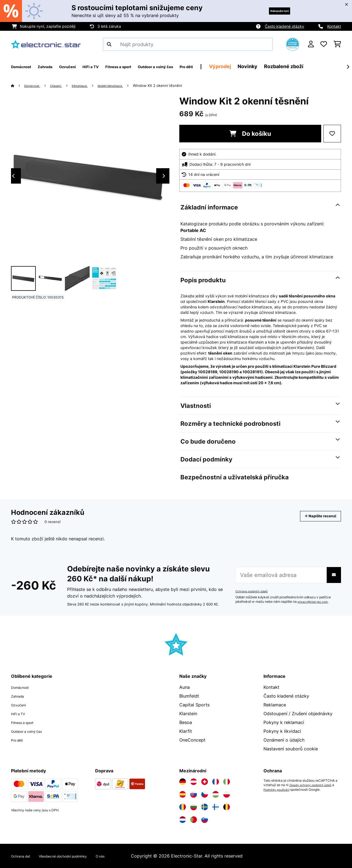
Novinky (298, 66)
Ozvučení (21, 705)
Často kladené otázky (284, 26)
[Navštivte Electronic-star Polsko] (227, 794)
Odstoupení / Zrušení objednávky (298, 714)
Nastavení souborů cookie (291, 749)
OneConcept (192, 740)
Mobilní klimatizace (127, 85)
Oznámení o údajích (284, 740)
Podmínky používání (282, 789)
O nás (126, 856)
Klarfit (186, 731)
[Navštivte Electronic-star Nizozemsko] (183, 820)
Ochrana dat (24, 856)
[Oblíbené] (324, 44)
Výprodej (271, 66)
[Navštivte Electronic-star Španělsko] (183, 794)
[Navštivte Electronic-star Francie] (216, 782)
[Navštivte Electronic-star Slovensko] (194, 794)
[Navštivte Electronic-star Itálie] (227, 782)
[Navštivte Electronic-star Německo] (183, 782)
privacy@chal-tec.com (315, 602)
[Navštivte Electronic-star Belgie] (227, 807)
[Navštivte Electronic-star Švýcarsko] (205, 782)
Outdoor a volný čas (32, 731)
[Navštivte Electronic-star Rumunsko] (183, 807)
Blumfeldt (189, 696)
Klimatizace (91, 85)
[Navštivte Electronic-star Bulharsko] (194, 807)
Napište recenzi (315, 516)
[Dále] (348, 67)
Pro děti (19, 740)
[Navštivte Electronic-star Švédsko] (205, 807)
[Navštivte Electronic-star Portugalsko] (194, 820)
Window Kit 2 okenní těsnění (179, 85)
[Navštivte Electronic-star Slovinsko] (205, 820)
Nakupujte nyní (271, 11)
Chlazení (63, 85)
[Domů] (18, 85)
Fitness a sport (27, 722)
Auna (185, 687)
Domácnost (35, 85)
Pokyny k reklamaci (284, 722)
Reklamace (275, 705)
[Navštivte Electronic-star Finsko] (216, 807)
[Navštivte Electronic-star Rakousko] (194, 782)
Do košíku (250, 134)
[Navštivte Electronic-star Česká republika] (205, 794)
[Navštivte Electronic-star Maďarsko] (216, 794)
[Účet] (311, 44)
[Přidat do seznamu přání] (332, 134)
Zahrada (20, 696)
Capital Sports (194, 705)
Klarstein (188, 714)
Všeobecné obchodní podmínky (78, 856)
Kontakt (334, 26)
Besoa (186, 722)
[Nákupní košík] (337, 44)
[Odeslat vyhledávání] (109, 44)
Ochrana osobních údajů (254, 591)
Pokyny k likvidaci (282, 731)
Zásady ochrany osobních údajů (314, 785)
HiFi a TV (20, 714)
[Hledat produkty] (188, 44)
